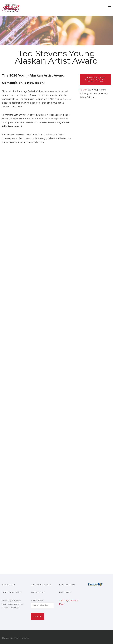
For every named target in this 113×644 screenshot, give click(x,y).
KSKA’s (83, 90)
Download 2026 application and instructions (95, 79)
